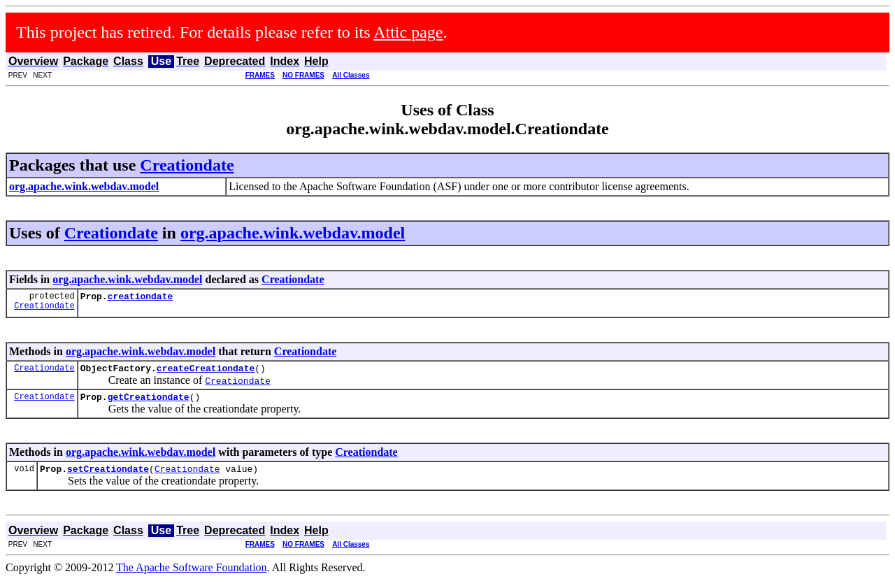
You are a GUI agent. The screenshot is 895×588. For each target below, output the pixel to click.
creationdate (141, 298)
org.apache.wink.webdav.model (293, 233)
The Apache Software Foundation (192, 576)
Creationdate (187, 165)
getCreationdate (149, 403)
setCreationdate (108, 477)
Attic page (408, 32)
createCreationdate (206, 372)
